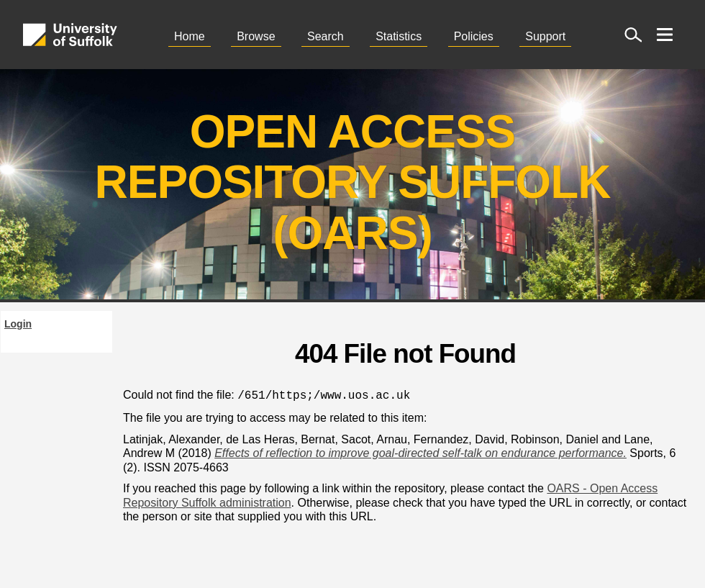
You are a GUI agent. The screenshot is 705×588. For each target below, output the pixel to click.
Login (18, 324)
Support (545, 36)
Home (190, 36)
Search (326, 36)
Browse (256, 36)
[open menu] (665, 35)
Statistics (399, 36)
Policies (474, 36)
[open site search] (633, 35)
